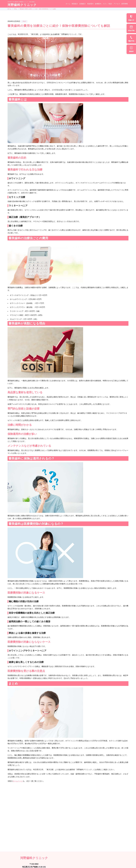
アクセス (117, 4)
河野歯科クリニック (22, 5)
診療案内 (98, 4)
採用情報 (125, 4)
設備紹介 (83, 4)
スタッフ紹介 (107, 4)
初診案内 (90, 4)
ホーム (68, 4)
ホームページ (18, 781)
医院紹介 (75, 4)
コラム (15, 9)
